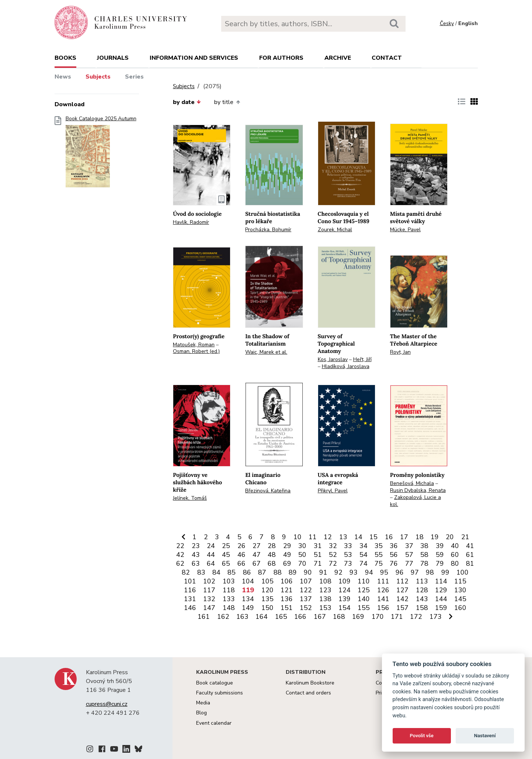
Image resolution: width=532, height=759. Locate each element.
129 (441, 590)
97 (415, 572)
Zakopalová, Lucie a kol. (415, 501)
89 (293, 572)
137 (306, 599)
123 (325, 590)
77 (409, 564)
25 (226, 546)
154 (345, 608)
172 (416, 617)
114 (441, 581)
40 (455, 546)
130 (460, 590)
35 (379, 546)
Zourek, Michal (335, 230)
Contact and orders (308, 693)
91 (323, 572)
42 (180, 555)
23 (196, 546)
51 (318, 555)
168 (339, 617)
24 (211, 546)
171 (397, 617)
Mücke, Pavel (405, 230)
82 (186, 572)
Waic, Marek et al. (266, 352)
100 (463, 572)
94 (369, 572)
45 (226, 555)
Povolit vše (422, 736)
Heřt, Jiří (362, 359)
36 (394, 546)
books (65, 58)
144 (441, 599)
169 (358, 617)
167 (320, 617)
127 (402, 590)
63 (196, 564)
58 (424, 555)
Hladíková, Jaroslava (346, 366)
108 (325, 581)
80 (455, 564)
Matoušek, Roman (194, 345)
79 (440, 564)
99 (445, 572)
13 (343, 537)
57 (409, 555)
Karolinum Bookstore (310, 683)
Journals (113, 58)
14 (358, 537)
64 (211, 564)
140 (364, 599)
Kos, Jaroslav (333, 359)
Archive (338, 58)
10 (298, 537)
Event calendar (214, 723)
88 (278, 572)
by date (187, 102)
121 (287, 590)
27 (257, 546)
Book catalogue (215, 683)
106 (287, 581)
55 (379, 555)
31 (318, 546)
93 (354, 572)
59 (440, 555)
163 (242, 617)
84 (216, 572)
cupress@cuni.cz (107, 704)
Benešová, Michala (412, 483)
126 (383, 590)
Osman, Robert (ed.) (196, 351)
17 (404, 537)
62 (180, 564)
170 (378, 617)
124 (345, 590)
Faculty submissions (220, 693)
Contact (387, 58)
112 (402, 581)
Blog (201, 713)
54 (364, 555)
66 (241, 564)
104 (248, 581)
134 (248, 599)
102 (209, 581)
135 (267, 599)
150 (267, 608)
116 (190, 590)
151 (287, 608)
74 (364, 564)
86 (247, 572)
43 (196, 555)
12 (328, 537)
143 (422, 599)
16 (389, 537)
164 (262, 617)
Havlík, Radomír (191, 222)
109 (345, 581)
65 (226, 564)
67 (257, 564)
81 (470, 564)
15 (373, 537)
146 (190, 608)
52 (333, 555)
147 (209, 608)
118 (229, 590)
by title (227, 102)
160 (460, 608)
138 (325, 599)
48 (272, 555)
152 (306, 608)
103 (229, 581)
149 (248, 608)
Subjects (98, 77)
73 (348, 564)
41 (470, 546)
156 (383, 608)
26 (241, 546)
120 (267, 590)
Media (203, 703)
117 (209, 590)
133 (229, 599)
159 (441, 608)
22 (180, 546)
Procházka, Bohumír (268, 230)
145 (460, 599)
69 (287, 564)
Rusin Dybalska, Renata (418, 490)
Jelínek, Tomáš (190, 498)
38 (424, 546)
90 (308, 572)
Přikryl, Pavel (333, 491)
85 (232, 572)
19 (435, 537)
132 (209, 599)
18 (420, 537)
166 (300, 617)
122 (306, 590)
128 (422, 590)
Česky (447, 23)
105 (267, 581)
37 (409, 546)
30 (302, 546)
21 (465, 537)
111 (383, 581)
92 (338, 572)
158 (422, 608)
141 (383, 599)
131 (190, 599)
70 (302, 564)
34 (364, 546)
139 (345, 599)
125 (364, 590)
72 (333, 564)
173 (436, 617)
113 (422, 581)
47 (257, 555)
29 (287, 546)
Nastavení (485, 736)
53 (348, 555)
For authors (281, 58)
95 (384, 572)
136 (287, 599)
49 (287, 555)
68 (272, 564)
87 (262, 572)
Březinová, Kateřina (268, 491)
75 (379, 564)
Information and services (194, 58)
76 (394, 564)
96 (400, 572)
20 (450, 537)
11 (313, 537)
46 (241, 555)
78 (424, 564)
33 (348, 546)
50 (302, 555)
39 (440, 546)
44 (211, 555)
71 (318, 564)
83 (201, 572)
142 (402, 599)
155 (364, 608)
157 (402, 608)
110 (364, 581)
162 (223, 617)
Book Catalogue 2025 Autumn (101, 154)
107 (306, 581)
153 (325, 608)
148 (229, 608)
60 (455, 555)
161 (204, 617)
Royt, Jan (400, 352)
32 (333, 546)
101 (190, 581)
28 (272, 546)
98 (430, 572)
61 (470, 555)
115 (460, 581)
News (63, 77)
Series (134, 77)
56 (394, 555)
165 (281, 617)
